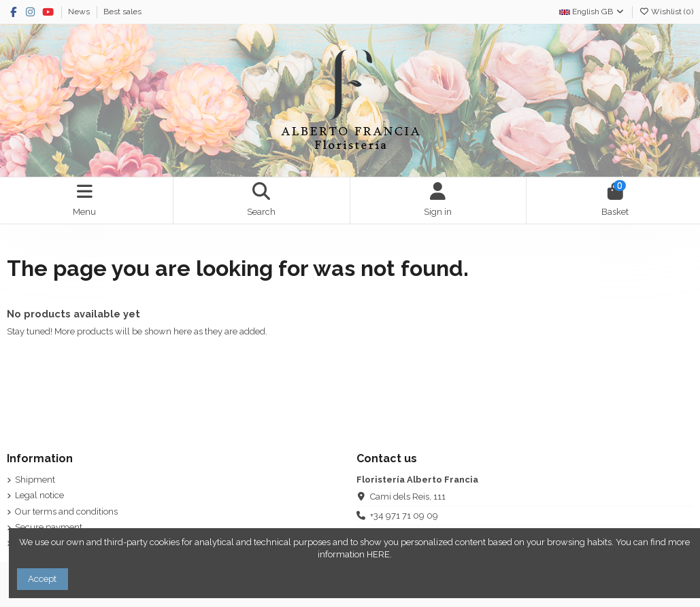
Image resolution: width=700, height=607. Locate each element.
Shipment (35, 480)
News (80, 12)
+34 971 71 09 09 (404, 516)
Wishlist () (666, 12)
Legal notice (39, 495)
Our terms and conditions (66, 511)
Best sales (122, 12)
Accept (42, 579)
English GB (592, 12)
